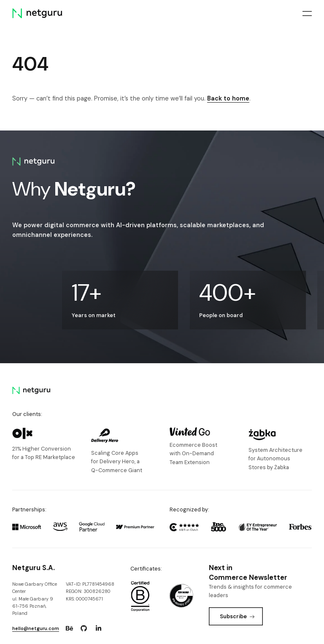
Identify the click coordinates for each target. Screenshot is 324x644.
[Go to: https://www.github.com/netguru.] (84, 628)
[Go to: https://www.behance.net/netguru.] (69, 628)
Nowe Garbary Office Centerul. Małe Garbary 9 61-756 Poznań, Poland (35, 599)
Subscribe (237, 616)
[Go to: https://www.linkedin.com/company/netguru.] (98, 628)
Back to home (228, 98)
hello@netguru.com (36, 628)
